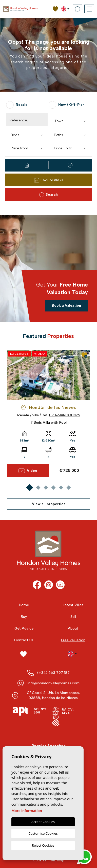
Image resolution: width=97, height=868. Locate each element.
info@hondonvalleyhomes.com (53, 683)
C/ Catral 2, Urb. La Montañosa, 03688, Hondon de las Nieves (53, 695)
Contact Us (24, 640)
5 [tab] (61, 488)
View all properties (49, 504)
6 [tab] (69, 488)
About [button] (73, 628)
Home (24, 605)
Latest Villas (73, 605)
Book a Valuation (66, 305)
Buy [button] (24, 617)
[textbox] (71, 121)
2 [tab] (38, 488)
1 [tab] (30, 488)
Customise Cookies (43, 833)
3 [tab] (46, 488)
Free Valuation (73, 640)
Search (48, 195)
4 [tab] (53, 488)
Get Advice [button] (24, 628)
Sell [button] (73, 617)
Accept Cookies (43, 822)
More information (27, 811)
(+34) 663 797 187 (53, 673)
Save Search (49, 180)
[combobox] (70, 121)
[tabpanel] (48, 413)
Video (28, 471)
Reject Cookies (43, 845)
